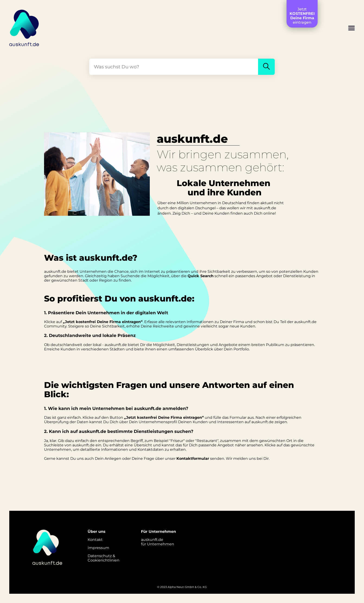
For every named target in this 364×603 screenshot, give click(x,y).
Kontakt (95, 540)
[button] (351, 29)
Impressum (98, 548)
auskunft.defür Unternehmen (158, 542)
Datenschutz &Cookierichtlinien (104, 558)
